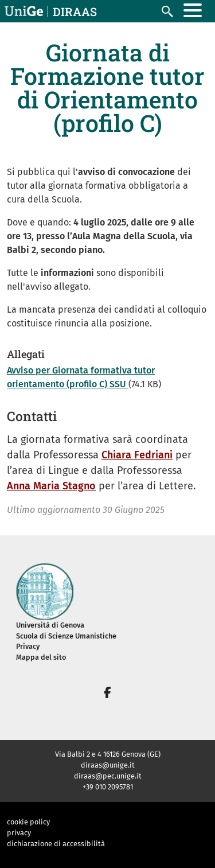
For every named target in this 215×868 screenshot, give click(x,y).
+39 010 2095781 (108, 787)
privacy (19, 833)
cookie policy (28, 822)
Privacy (28, 646)
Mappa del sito (41, 657)
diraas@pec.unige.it (108, 776)
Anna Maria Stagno (51, 486)
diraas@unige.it (108, 765)
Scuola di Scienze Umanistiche (66, 636)
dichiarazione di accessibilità (56, 844)
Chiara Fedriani (137, 455)
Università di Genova (50, 625)
